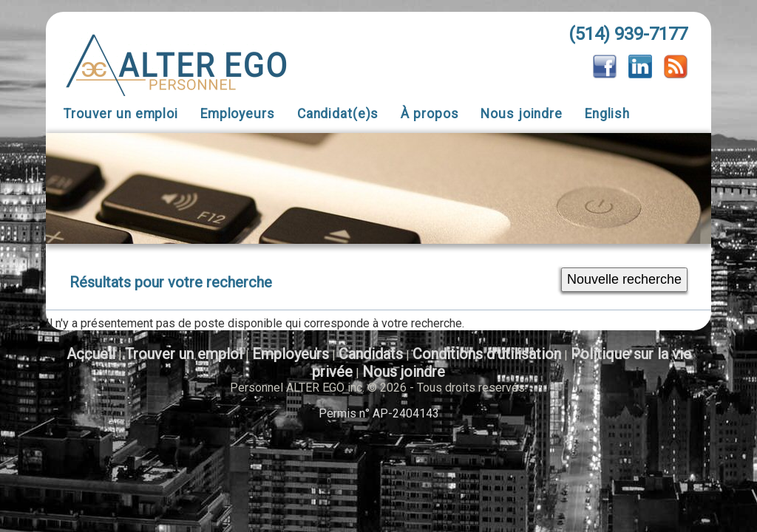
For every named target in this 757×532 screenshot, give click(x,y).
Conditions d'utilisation (487, 354)
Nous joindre (522, 114)
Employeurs (238, 114)
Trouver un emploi (121, 114)
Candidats (371, 354)
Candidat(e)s (338, 114)
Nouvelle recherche (624, 279)
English (607, 114)
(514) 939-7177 (628, 34)
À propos (430, 114)
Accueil (91, 354)
